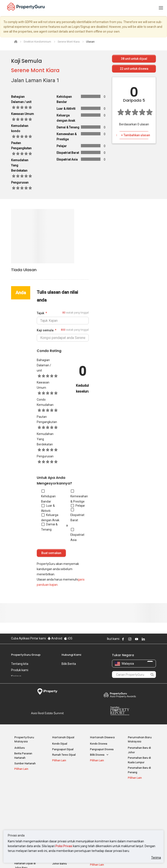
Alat (131, 792)
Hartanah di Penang (102, 818)
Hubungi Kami (71, 655)
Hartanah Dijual (63, 737)
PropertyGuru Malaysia (24, 739)
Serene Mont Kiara (35, 70)
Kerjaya (16, 676)
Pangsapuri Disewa (102, 749)
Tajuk (40, 313)
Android (55, 638)
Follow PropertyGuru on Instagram (130, 639)
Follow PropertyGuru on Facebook (123, 639)
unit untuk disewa (134, 69)
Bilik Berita (69, 664)
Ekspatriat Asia (77, 535)
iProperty (47, 692)
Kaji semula (45, 330)
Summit (47, 713)
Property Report (120, 711)
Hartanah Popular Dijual (24, 794)
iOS (68, 638)
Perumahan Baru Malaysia (140, 739)
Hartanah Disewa (102, 737)
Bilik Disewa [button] (99, 755)
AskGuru (20, 748)
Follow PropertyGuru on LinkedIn (143, 639)
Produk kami (20, 670)
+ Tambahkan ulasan (136, 135)
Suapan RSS (135, 814)
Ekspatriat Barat (77, 515)
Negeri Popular (101, 792)
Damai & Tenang (49, 527)
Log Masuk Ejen (137, 798)
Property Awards (120, 695)
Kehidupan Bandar (48, 496)
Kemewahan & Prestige (79, 496)
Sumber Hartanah (25, 763)
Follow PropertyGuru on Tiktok (154, 639)
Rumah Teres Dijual (64, 755)
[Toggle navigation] (161, 8)
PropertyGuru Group (26, 655)
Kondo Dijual (60, 744)
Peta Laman (135, 820)
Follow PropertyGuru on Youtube (137, 639)
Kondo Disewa (99, 744)
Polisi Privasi (64, 846)
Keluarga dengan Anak (50, 518)
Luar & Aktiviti (48, 508)
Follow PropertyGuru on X (149, 639)
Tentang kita (20, 664)
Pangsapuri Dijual (63, 749)
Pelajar (78, 506)
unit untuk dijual (134, 59)
